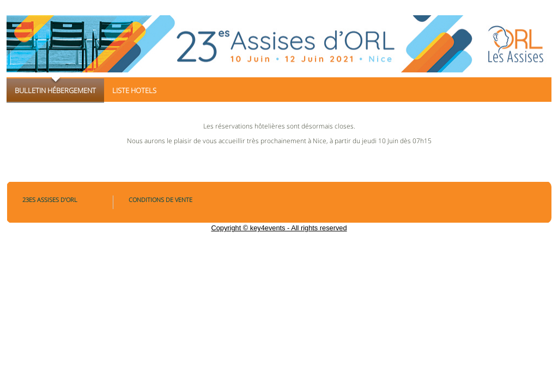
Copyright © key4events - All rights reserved (279, 228)
